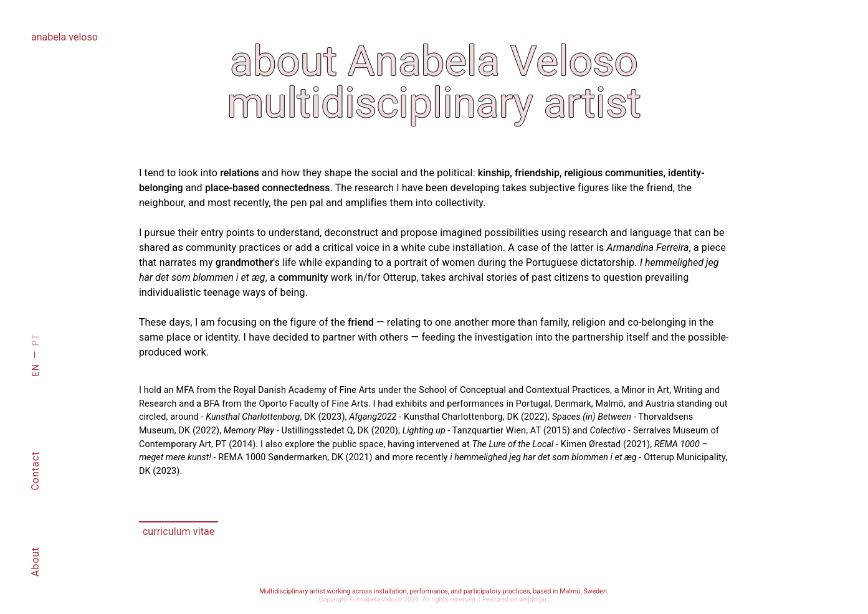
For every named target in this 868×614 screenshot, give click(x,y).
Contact (35, 471)
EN (36, 370)
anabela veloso (64, 37)
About (35, 562)
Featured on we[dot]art (516, 599)
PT (36, 340)
